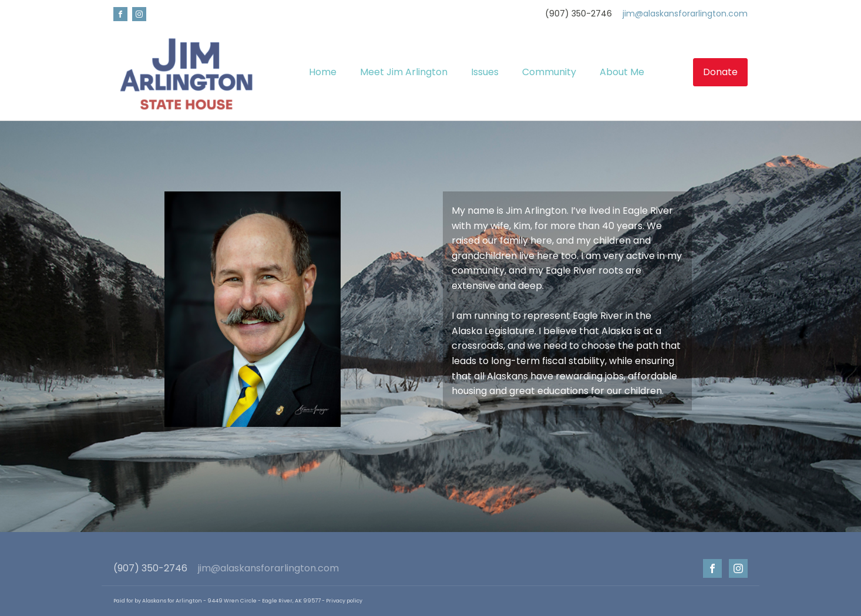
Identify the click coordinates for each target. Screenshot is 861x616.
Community (549, 72)
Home (323, 72)
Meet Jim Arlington (404, 72)
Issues (485, 72)
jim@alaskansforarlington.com (685, 14)
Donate (720, 72)
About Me (622, 72)
